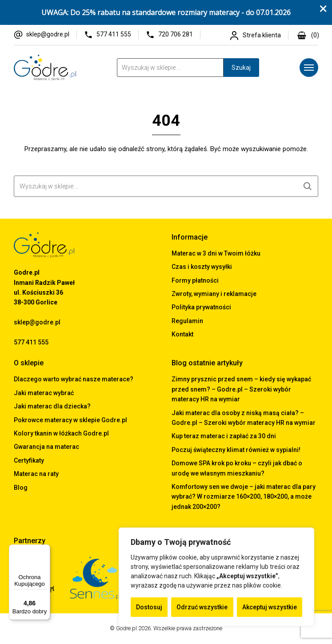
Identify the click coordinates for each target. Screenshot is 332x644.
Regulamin (187, 321)
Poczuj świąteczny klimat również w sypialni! (236, 450)
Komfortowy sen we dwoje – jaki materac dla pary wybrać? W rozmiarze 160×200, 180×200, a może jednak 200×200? (244, 497)
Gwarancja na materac (46, 447)
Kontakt (182, 334)
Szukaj (241, 68)
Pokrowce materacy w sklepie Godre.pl (70, 420)
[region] (216, 577)
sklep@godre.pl (48, 34)
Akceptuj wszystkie (270, 607)
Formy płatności (195, 280)
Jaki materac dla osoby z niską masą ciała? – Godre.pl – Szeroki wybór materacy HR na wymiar (244, 418)
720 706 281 (176, 34)
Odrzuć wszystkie (202, 607)
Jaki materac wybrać (44, 393)
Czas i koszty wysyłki (202, 267)
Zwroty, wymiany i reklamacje (214, 294)
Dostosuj (149, 607)
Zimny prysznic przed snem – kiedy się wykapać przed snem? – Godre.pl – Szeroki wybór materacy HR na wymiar (241, 389)
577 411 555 (114, 34)
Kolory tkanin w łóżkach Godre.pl (61, 433)
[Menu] (309, 68)
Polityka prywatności (201, 307)
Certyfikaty (29, 460)
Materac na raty (36, 474)
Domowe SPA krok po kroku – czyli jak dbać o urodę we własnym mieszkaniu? (237, 468)
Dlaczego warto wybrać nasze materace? (74, 379)
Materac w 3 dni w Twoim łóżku (216, 253)
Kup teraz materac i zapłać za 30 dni (224, 436)
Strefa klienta (262, 35)
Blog (21, 488)
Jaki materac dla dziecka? (52, 406)
